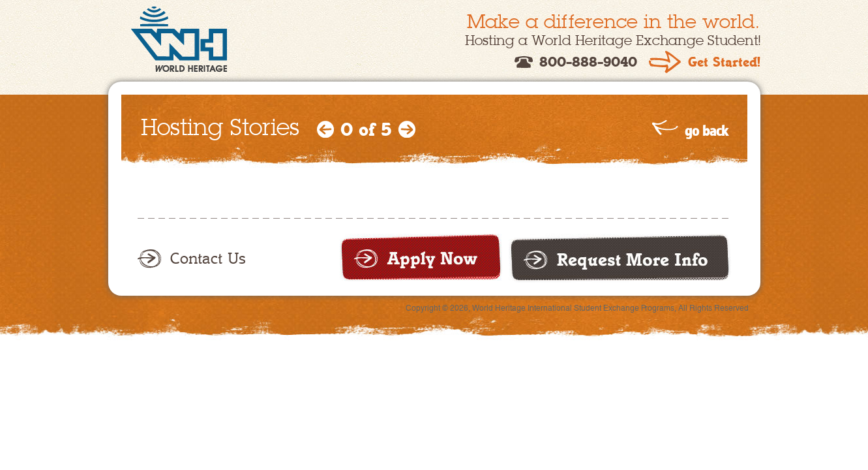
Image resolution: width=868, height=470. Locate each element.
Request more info (620, 258)
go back (706, 131)
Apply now (421, 258)
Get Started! (724, 62)
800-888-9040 (588, 62)
